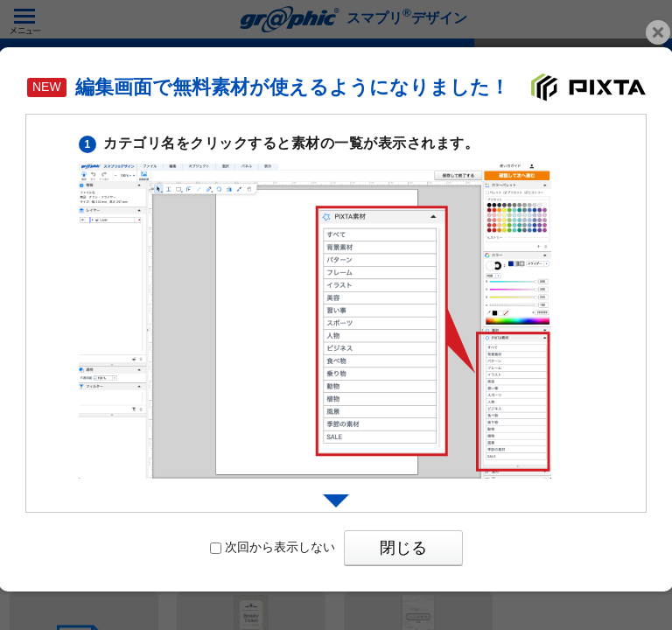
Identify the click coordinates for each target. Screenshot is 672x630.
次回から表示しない (273, 547)
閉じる (403, 548)
